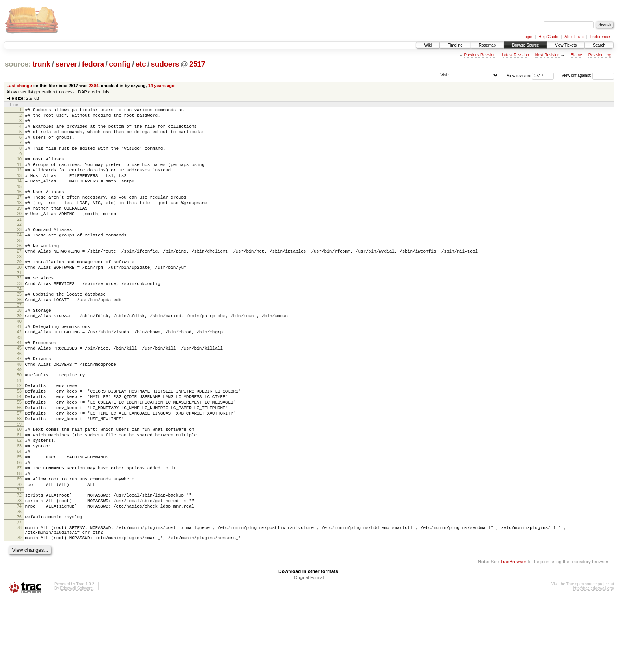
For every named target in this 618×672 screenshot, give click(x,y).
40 (19, 357)
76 (19, 585)
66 (19, 521)
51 (19, 424)
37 (19, 338)
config (120, 64)
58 (19, 469)
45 (19, 387)
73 (19, 567)
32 (19, 306)
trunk (41, 64)
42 (19, 369)
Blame (576, 55)
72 (19, 560)
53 (19, 436)
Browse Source (525, 45)
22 (19, 246)
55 (19, 449)
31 (19, 301)
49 (19, 412)
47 (19, 399)
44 (19, 380)
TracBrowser (513, 635)
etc (141, 64)
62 (19, 495)
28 (19, 283)
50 (19, 417)
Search (599, 45)
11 (19, 175)
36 (19, 331)
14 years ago (161, 86)
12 (19, 182)
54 (19, 443)
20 (19, 234)
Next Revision (547, 55)
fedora (93, 64)
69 (19, 542)
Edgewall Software (76, 662)
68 (19, 535)
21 (19, 240)
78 (19, 597)
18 (19, 220)
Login (527, 37)
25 (19, 264)
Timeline (455, 45)
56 (19, 456)
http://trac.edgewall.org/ (594, 662)
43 (19, 375)
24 (19, 257)
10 (19, 168)
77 (19, 592)
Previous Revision (480, 55)
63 (19, 501)
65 (19, 515)
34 (19, 320)
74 (19, 573)
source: (18, 64)
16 (19, 207)
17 (19, 214)
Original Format (309, 651)
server (66, 64)
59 (19, 476)
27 (19, 276)
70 (19, 548)
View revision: (519, 75)
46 (19, 394)
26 (19, 269)
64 (19, 508)
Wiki (428, 45)
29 (19, 288)
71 (19, 555)
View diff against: (588, 75)
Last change (19, 86)
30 (19, 294)
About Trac (574, 37)
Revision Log (600, 55)
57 (19, 463)
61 (19, 488)
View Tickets (566, 45)
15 (19, 202)
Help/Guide (548, 37)
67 (19, 528)
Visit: (445, 75)
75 (19, 580)
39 (19, 350)
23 (19, 251)
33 (19, 313)
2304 (94, 86)
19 (19, 227)
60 (19, 481)
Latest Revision (515, 55)
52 (19, 429)
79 (19, 610)
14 (19, 195)
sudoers (165, 64)
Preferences (601, 37)
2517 (197, 64)
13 (19, 188)
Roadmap (487, 45)
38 (19, 343)
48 (19, 406)
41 (19, 362)
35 (19, 325)
